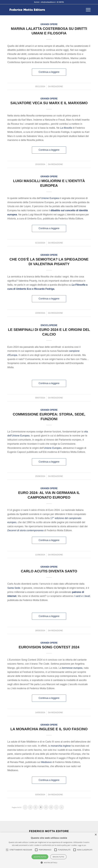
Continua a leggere (49, 72)
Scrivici (37, 2)
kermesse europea (72, 668)
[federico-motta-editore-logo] (41, 10)
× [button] (96, 835)
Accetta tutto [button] (40, 857)
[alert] (49, 850)
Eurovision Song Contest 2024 (49, 647)
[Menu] (87, 10)
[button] (21, 850)
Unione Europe (52, 448)
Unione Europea (50, 198)
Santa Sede (14, 588)
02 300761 (60, 2)
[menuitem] (87, 10)
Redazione (57, 86)
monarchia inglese (61, 746)
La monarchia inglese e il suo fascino (49, 729)
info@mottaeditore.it (48, 2)
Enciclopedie (49, 325)
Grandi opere (49, 24)
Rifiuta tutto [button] (58, 857)
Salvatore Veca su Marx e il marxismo (49, 103)
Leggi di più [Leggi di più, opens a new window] (82, 845)
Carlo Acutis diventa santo (49, 571)
